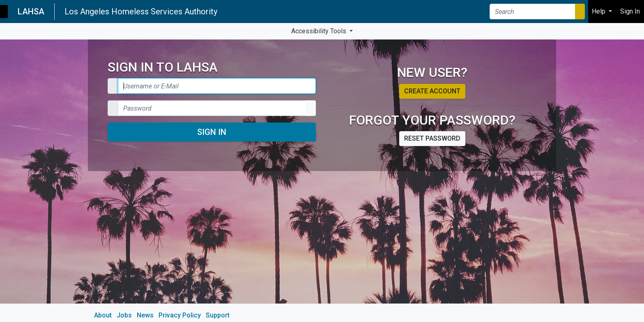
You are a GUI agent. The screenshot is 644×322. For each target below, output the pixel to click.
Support (218, 315)
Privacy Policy (180, 315)
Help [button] (599, 11)
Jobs (124, 315)
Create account (432, 91)
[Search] (532, 12)
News (145, 315)
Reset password (432, 138)
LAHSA (31, 12)
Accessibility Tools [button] (320, 31)
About (103, 315)
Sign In (212, 132)
